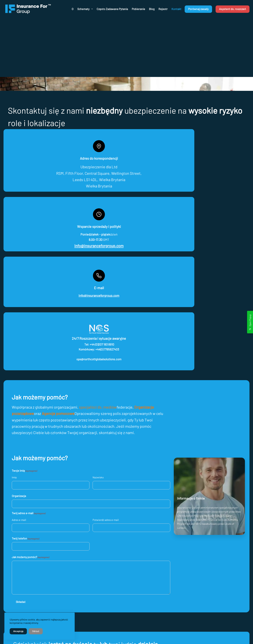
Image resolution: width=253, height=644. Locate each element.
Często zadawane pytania (112, 9)
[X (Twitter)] (197, 563)
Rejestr (163, 9)
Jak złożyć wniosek (153, 588)
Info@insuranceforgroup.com (95, 181)
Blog (152, 9)
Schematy (86, 9)
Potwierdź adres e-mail (111, 357)
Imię (19, 315)
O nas (145, 583)
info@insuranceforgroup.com (98, 572)
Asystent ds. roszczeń (233, 9)
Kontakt (176, 9)
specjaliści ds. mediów (103, 245)
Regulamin (148, 578)
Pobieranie (138, 9)
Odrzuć (36, 631)
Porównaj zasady (198, 9)
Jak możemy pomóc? (36, 395)
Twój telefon (31, 376)
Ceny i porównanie (152, 593)
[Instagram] (205, 563)
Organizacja (24, 333)
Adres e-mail (24, 357)
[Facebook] (189, 563)
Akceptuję (18, 631)
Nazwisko (103, 315)
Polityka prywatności (153, 573)
